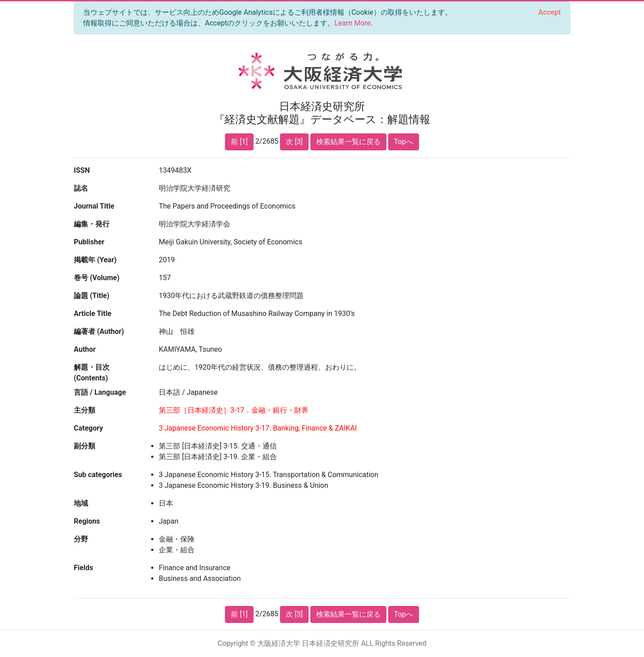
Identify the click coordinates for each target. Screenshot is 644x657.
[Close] (550, 13)
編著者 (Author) (99, 331)
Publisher (89, 242)
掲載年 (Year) (95, 260)
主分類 (85, 410)
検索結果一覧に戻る (348, 142)
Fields (83, 568)
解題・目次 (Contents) (92, 373)
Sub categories (98, 475)
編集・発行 (92, 224)
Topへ (404, 142)
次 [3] (294, 142)
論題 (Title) (92, 296)
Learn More (353, 23)
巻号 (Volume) (97, 278)
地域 (81, 503)
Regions (87, 521)
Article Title (93, 314)
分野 (81, 539)
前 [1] (239, 142)
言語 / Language (100, 392)
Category (88, 428)
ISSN (82, 170)
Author (85, 349)
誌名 (81, 188)
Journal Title (94, 206)
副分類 (85, 446)
